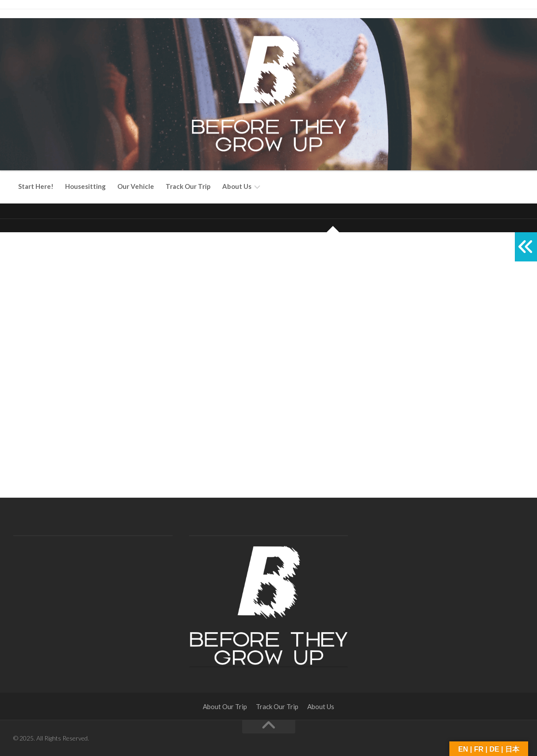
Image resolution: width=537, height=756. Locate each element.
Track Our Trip (188, 186)
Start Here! (36, 186)
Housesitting (85, 186)
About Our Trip (225, 706)
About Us (237, 186)
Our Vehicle (136, 186)
